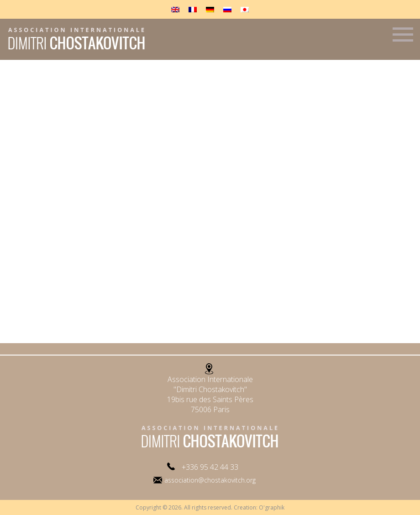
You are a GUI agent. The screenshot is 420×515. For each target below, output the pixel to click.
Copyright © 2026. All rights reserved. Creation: (197, 507)
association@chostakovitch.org (210, 480)
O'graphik (272, 507)
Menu (403, 38)
